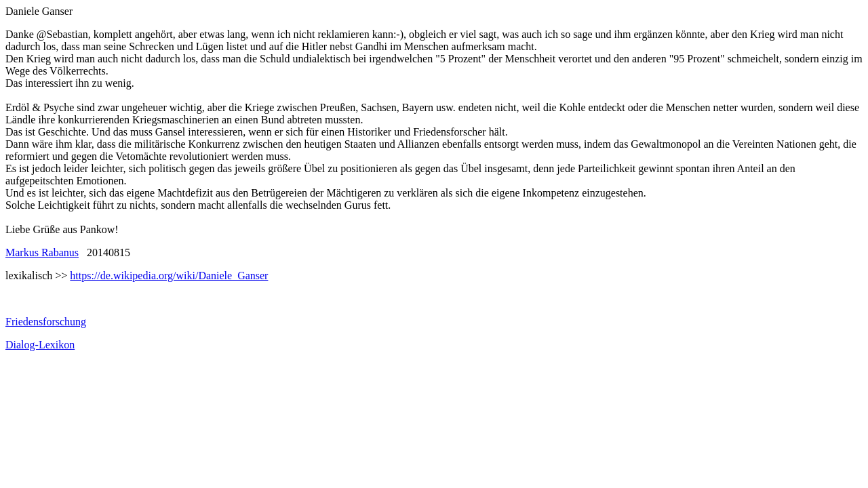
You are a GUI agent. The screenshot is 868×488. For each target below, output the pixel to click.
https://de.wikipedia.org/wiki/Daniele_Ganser (169, 276)
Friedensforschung (46, 322)
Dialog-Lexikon (40, 345)
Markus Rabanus (42, 252)
